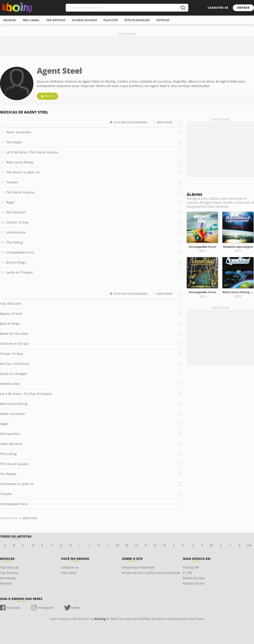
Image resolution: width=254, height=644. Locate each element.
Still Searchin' (16, 212)
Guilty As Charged (19, 272)
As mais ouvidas (84, 20)
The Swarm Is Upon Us (23, 172)
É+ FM (187, 573)
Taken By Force (11, 444)
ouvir (49, 96)
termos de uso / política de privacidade (151, 573)
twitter (76, 608)
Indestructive (16, 232)
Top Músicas (9, 567)
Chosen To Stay (17, 222)
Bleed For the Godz (14, 334)
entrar (243, 8)
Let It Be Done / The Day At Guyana (32, 152)
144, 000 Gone (11, 304)
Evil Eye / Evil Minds (15, 364)
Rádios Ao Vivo (194, 578)
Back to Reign (16, 262)
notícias (163, 20)
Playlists (6, 583)
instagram (45, 608)
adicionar (165, 122)
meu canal (31, 20)
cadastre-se (218, 8)
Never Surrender (19, 132)
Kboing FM (191, 567)
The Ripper (14, 142)
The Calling (14, 242)
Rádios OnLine (194, 583)
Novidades (8, 578)
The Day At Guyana (20, 192)
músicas (10, 20)
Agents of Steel (11, 314)
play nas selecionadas (130, 122)
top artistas (56, 20)
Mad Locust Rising (20, 162)
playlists (111, 20)
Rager (10, 202)
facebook (13, 608)
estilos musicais (137, 20)
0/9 (249, 545)
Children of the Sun (15, 344)
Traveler (12, 182)
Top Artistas (9, 573)
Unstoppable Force (20, 252)
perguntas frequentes (138, 567)
